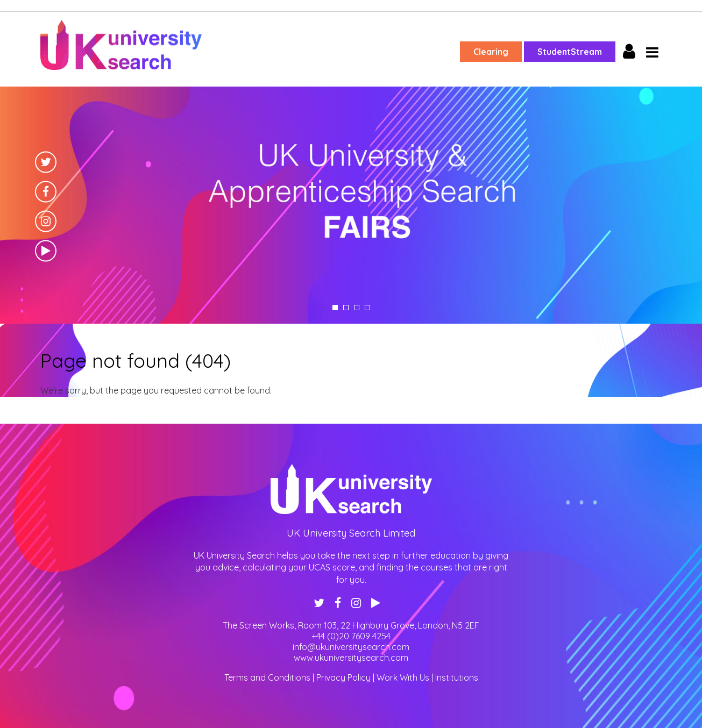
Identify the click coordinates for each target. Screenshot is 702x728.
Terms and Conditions (267, 677)
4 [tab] (367, 308)
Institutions (457, 677)
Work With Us (403, 677)
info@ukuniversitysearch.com (351, 647)
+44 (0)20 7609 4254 (351, 636)
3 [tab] (357, 308)
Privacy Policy (343, 677)
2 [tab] (346, 308)
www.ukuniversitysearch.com (351, 658)
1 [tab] (335, 308)
